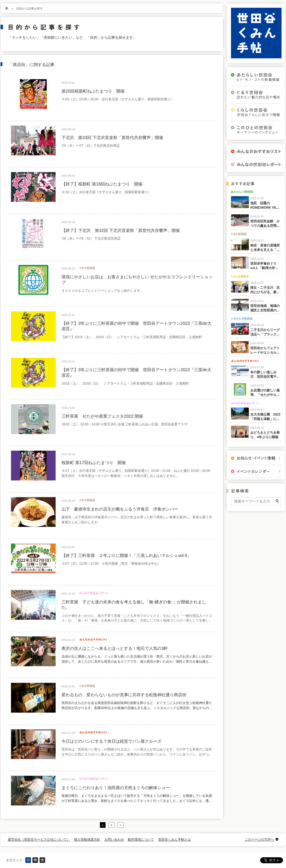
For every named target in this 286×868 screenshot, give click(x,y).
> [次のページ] (121, 825)
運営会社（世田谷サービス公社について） (39, 839)
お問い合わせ (114, 839)
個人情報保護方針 (87, 839)
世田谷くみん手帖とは (175, 839)
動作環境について (141, 839)
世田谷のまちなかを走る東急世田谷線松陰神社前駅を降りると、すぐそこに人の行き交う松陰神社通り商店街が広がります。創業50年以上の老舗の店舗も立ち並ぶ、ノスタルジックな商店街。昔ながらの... (137, 705)
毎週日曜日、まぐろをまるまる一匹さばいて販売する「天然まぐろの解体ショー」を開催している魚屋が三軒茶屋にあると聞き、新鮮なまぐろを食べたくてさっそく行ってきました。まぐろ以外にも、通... (137, 798)
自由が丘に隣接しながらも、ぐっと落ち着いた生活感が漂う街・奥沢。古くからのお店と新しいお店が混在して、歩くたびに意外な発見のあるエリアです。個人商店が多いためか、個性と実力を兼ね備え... (137, 659)
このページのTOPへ (259, 839)
